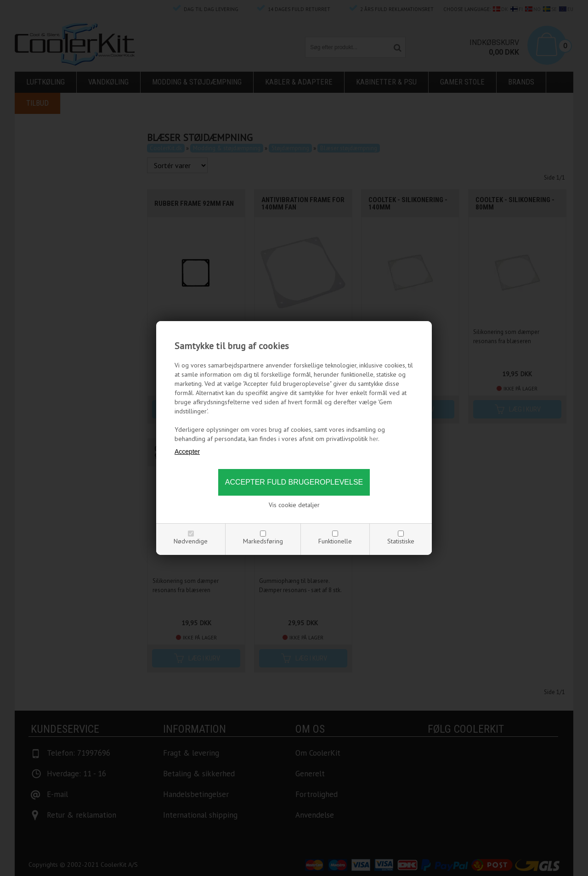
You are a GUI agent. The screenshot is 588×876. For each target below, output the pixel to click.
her (374, 439)
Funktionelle (335, 541)
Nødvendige (191, 541)
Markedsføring (263, 541)
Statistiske (401, 541)
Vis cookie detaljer (294, 505)
